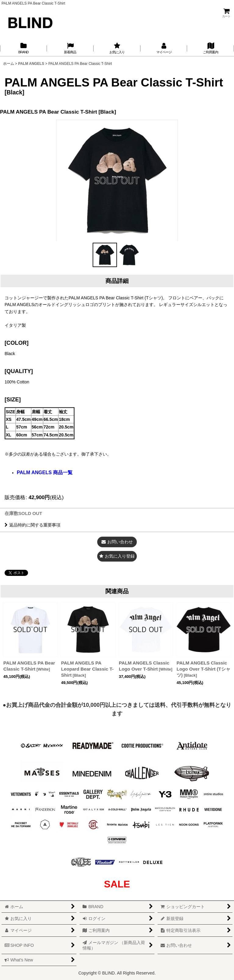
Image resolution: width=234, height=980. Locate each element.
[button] (105, 255)
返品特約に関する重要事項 (32, 525)
